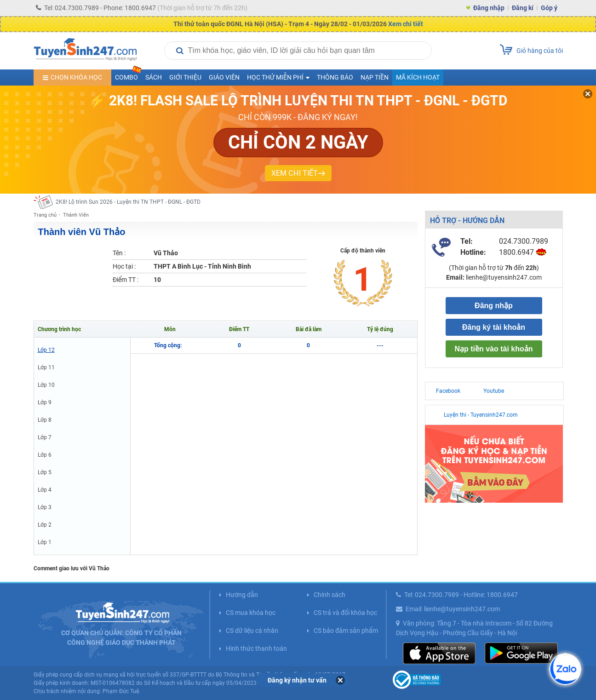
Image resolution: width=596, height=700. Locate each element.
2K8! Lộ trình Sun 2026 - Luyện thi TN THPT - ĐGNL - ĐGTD (128, 202)
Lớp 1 (45, 542)
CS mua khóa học (251, 613)
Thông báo (335, 77)
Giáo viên (224, 77)
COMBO (128, 75)
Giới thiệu (185, 77)
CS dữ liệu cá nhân (252, 631)
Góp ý (549, 8)
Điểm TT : (126, 280)
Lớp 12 (46, 350)
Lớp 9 (45, 402)
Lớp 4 (45, 490)
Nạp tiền (375, 77)
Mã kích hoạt (418, 77)
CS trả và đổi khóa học (345, 613)
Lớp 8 (45, 420)
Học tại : (124, 266)
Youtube (494, 391)
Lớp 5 (45, 472)
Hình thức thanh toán (256, 648)
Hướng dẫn (242, 595)
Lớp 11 (46, 367)
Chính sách (330, 595)
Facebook (448, 391)
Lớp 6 (45, 455)
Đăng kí (523, 8)
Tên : (119, 253)
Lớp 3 (45, 507)
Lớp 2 (45, 525)
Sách (154, 77)
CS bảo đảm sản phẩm (346, 631)
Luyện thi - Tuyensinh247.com (481, 415)
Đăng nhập (489, 8)
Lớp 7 (45, 437)
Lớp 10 (46, 385)
